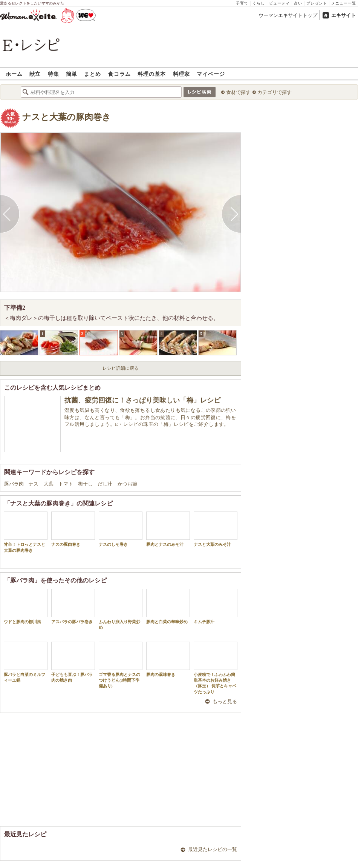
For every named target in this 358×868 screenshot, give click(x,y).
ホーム (14, 74)
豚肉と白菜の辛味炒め (168, 606)
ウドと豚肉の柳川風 (26, 606)
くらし (259, 3)
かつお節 (127, 484)
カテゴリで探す (275, 92)
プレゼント (317, 3)
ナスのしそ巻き (121, 529)
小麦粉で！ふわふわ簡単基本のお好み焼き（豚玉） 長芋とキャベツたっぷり (216, 668)
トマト (66, 484)
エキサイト (343, 15)
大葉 (49, 484)
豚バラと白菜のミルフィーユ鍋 (26, 662)
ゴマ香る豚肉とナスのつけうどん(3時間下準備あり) (121, 665)
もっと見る (225, 701)
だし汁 (106, 484)
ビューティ (279, 3)
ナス (34, 484)
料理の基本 (152, 74)
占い (298, 3)
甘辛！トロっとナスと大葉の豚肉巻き (26, 532)
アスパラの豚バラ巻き (73, 606)
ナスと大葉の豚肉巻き (67, 117)
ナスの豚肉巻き (73, 529)
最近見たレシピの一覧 (213, 849)
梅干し (86, 484)
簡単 (72, 74)
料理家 (181, 74)
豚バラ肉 (15, 484)
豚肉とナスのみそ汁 (168, 529)
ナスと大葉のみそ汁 (216, 529)
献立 (35, 74)
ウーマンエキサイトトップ (288, 15)
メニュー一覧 (344, 3)
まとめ (93, 74)
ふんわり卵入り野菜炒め (121, 609)
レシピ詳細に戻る (121, 368)
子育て (242, 3)
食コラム (119, 74)
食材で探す (238, 92)
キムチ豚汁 (216, 606)
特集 (54, 74)
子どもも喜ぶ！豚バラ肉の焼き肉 (73, 662)
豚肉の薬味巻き (168, 659)
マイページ (211, 74)
